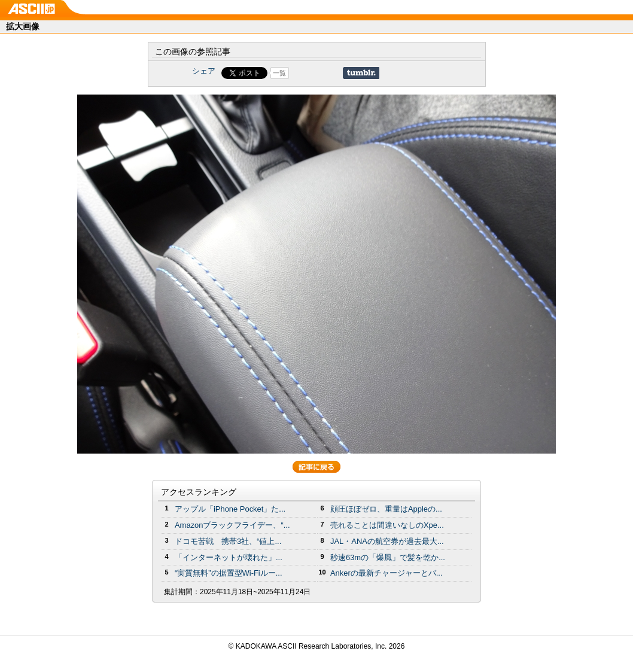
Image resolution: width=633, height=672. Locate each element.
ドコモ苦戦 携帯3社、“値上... (228, 541)
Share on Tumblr (361, 73)
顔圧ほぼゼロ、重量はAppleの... (386, 509)
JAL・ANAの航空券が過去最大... (387, 541)
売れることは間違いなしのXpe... (387, 525)
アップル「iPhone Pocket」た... (230, 509)
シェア (204, 71)
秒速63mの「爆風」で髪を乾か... (388, 557)
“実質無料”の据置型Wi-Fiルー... (229, 573)
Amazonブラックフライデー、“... (232, 525)
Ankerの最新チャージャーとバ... (387, 573)
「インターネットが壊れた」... (229, 557)
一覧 (279, 73)
